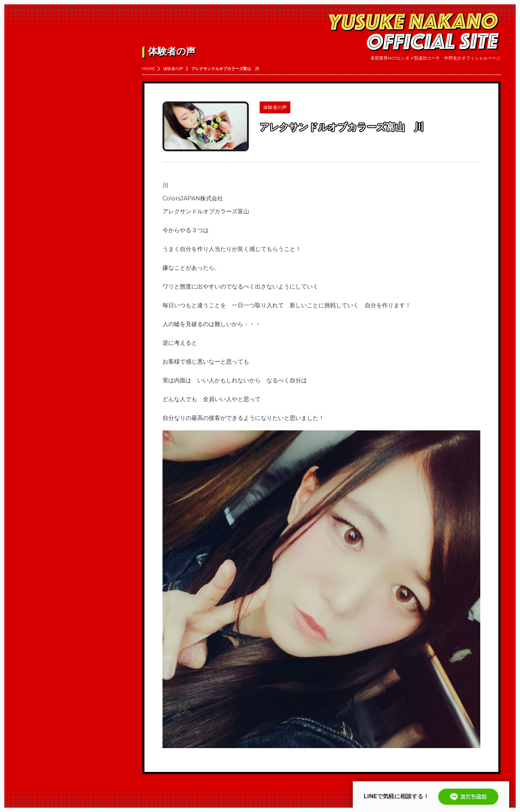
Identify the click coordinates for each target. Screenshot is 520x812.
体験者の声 (173, 69)
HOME (149, 69)
